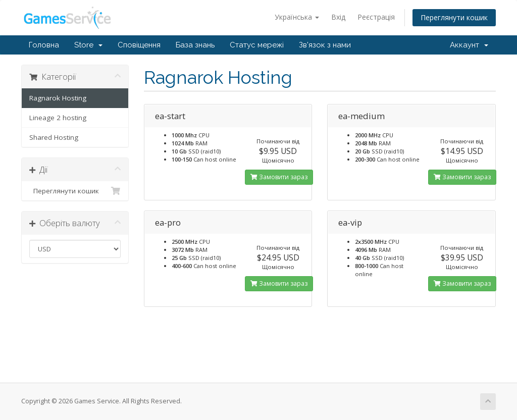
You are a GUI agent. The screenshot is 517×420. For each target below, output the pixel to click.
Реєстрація (376, 17)
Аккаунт (469, 45)
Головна (44, 45)
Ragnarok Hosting (58, 98)
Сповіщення (139, 45)
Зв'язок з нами (325, 45)
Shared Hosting (54, 137)
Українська (297, 17)
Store (88, 45)
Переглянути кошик (454, 17)
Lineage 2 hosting (58, 118)
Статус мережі (257, 45)
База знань (195, 45)
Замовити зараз (279, 177)
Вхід (338, 17)
